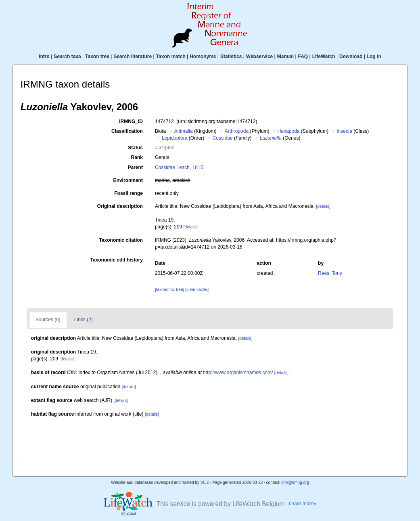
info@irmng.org (295, 482)
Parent (135, 167)
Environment (128, 180)
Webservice (260, 56)
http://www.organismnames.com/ (238, 372)
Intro (44, 56)
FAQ (303, 56)
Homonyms (203, 56)
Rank (137, 157)
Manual (285, 56)
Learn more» (303, 504)
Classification (127, 131)
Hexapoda (289, 131)
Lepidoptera (174, 138)
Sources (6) (48, 320)
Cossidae (223, 138)
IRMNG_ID (131, 121)
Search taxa (67, 56)
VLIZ (205, 482)
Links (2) (84, 320)
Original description (120, 206)
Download (351, 56)
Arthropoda (237, 131)
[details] (323, 206)
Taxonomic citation (121, 240)
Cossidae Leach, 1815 (179, 167)
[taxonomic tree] (169, 290)
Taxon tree (97, 56)
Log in (374, 56)
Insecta (344, 131)
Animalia (184, 131)
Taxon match (171, 56)
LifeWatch (324, 56)
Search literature (133, 56)
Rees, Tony (330, 273)
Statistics (231, 56)
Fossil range (129, 193)
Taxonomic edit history (116, 260)
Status (135, 148)
